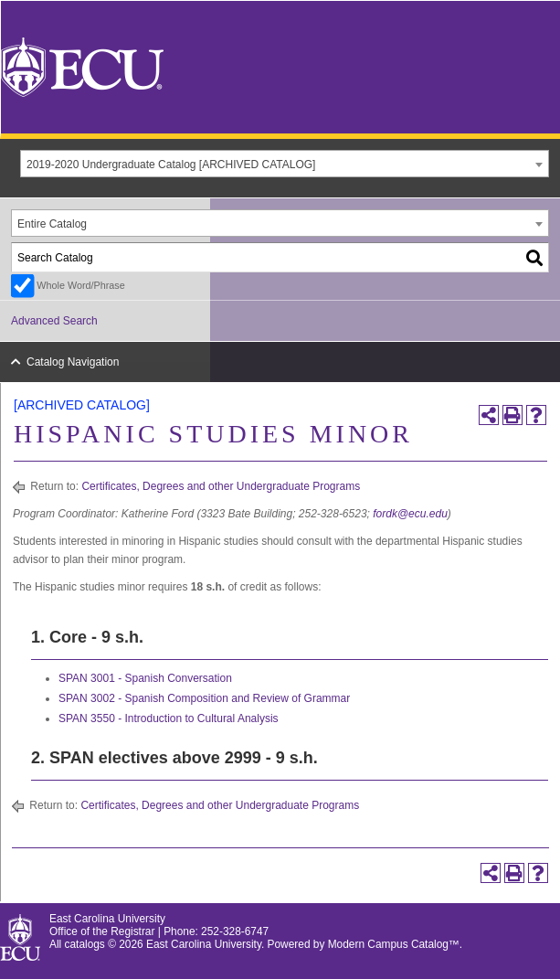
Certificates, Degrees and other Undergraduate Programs (221, 486)
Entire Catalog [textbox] (52, 224)
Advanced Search (54, 321)
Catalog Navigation (73, 362)
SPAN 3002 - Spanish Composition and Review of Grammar (204, 698)
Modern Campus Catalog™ (394, 944)
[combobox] (285, 164)
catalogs (85, 944)
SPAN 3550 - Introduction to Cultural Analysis (169, 718)
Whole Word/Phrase (80, 285)
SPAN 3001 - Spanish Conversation (145, 678)
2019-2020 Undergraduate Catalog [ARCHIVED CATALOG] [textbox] (171, 165)
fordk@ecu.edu (410, 514)
